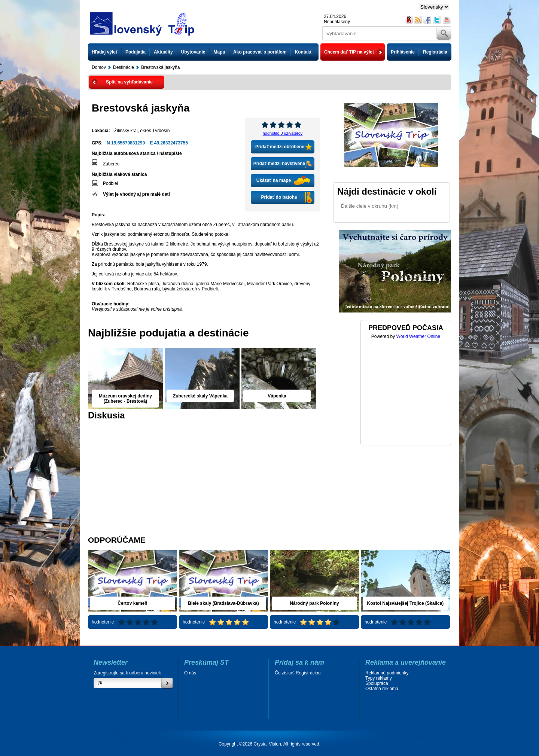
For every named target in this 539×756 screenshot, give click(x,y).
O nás (190, 673)
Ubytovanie (193, 52)
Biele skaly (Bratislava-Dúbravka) (223, 603)
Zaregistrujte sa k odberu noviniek (127, 673)
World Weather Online (418, 336)
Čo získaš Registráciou (298, 673)
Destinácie (124, 67)
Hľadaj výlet (104, 52)
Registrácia (435, 52)
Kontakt (303, 52)
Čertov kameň (132, 603)
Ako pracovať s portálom (260, 52)
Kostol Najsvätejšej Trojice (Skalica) (406, 603)
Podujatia (135, 52)
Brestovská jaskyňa (160, 67)
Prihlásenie (403, 52)
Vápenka (277, 396)
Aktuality (163, 52)
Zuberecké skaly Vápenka (200, 396)
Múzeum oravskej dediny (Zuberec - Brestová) (125, 399)
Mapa (219, 52)
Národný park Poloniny (314, 603)
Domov (99, 67)
